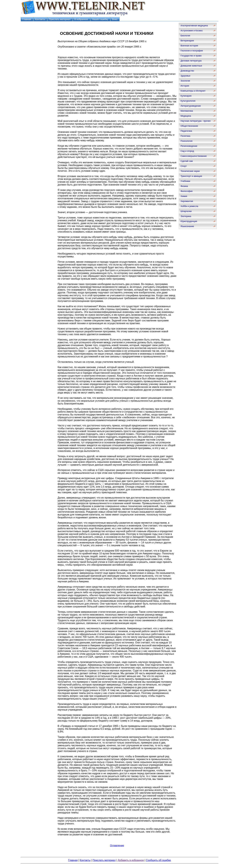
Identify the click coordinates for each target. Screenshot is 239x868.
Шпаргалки (186, 211)
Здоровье (185, 76)
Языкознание (187, 226)
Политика (185, 136)
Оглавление (117, 845)
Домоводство (187, 71)
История (185, 86)
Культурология (188, 101)
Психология (186, 141)
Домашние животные (191, 66)
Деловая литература (191, 61)
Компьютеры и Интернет (193, 91)
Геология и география (192, 51)
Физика (184, 186)
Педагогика (186, 131)
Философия (186, 191)
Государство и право (191, 56)
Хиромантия (187, 201)
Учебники (185, 181)
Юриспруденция (189, 221)
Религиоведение (189, 146)
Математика (187, 111)
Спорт (184, 166)
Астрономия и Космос (192, 31)
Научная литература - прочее (195, 121)
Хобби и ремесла (189, 206)
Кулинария (186, 96)
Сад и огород (187, 151)
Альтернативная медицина (194, 26)
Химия (184, 196)
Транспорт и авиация (191, 176)
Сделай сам (187, 161)
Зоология (185, 81)
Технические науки (190, 171)
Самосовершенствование (194, 156)
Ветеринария (187, 41)
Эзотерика (186, 216)
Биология (185, 36)
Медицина (186, 116)
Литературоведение (191, 106)
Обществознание (189, 126)
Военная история (189, 46)
